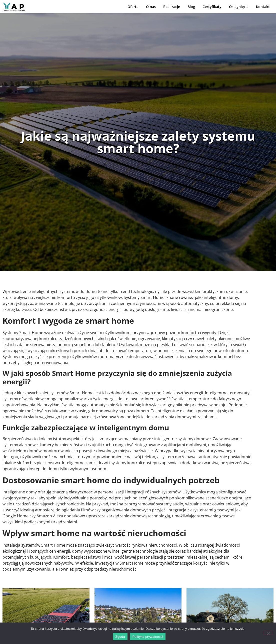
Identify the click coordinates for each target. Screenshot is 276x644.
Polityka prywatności (148, 637)
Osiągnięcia (239, 7)
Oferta (133, 7)
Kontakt (263, 7)
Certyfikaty (212, 7)
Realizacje (172, 7)
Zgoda (120, 637)
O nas (151, 7)
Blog (191, 7)
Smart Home (152, 297)
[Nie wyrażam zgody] (268, 633)
